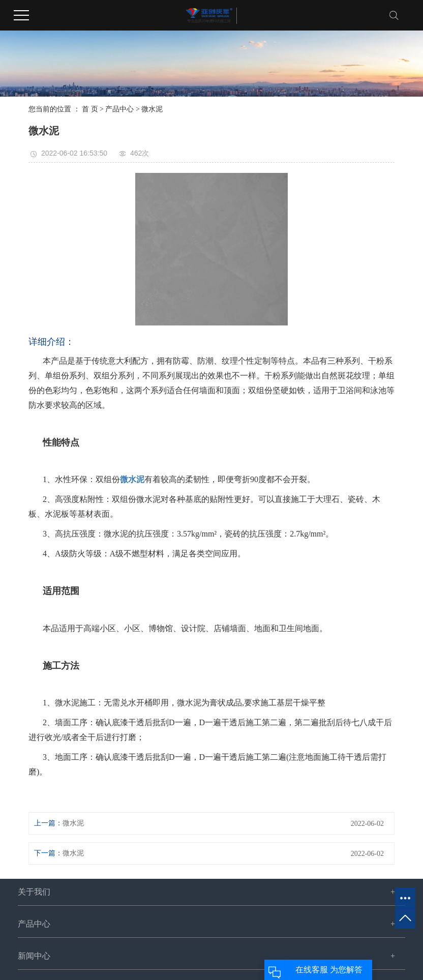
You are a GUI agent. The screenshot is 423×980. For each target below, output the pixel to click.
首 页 (90, 109)
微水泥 (152, 109)
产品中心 (119, 109)
